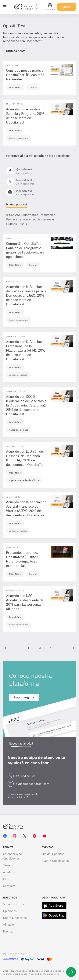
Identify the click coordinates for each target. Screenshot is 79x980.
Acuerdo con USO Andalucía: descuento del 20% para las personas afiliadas (25, 602)
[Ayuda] (71, 972)
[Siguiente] (73, 648)
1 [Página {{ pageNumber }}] (28, 648)
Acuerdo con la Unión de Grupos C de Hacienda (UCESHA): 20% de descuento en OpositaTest (26, 458)
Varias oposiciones (19, 138)
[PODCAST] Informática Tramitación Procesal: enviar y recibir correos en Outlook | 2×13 (31, 219)
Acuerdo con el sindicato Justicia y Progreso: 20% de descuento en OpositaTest (25, 116)
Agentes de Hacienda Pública (24, 480)
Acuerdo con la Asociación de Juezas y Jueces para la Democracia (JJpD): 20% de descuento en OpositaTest (26, 295)
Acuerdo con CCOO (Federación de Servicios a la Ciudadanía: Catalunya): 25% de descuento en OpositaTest (26, 405)
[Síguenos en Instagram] (39, 192)
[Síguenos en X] (39, 181)
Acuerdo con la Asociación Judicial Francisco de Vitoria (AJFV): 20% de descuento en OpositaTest (26, 509)
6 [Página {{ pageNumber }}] (51, 648)
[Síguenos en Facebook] (39, 171)
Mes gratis (50, 7)
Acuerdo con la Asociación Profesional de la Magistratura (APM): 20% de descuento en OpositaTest (26, 350)
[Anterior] (6, 648)
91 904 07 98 (26, 776)
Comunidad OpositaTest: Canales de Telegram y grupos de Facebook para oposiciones (25, 250)
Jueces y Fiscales (18, 375)
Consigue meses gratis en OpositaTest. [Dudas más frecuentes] (26, 75)
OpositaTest (15, 87)
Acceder (67, 7)
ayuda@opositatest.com (33, 784)
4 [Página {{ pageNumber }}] (40, 648)
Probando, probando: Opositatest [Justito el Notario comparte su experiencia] (23, 559)
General (33, 88)
